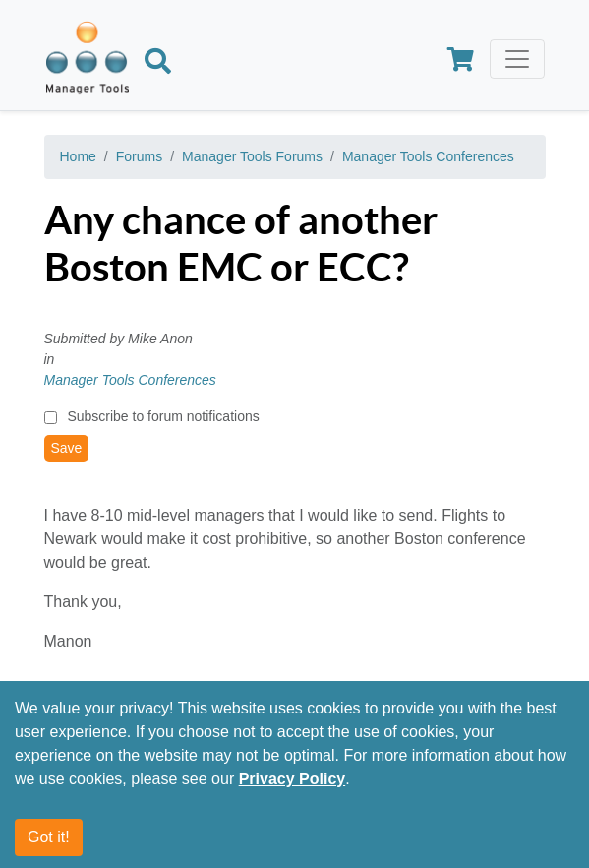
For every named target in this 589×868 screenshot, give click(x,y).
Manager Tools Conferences (428, 156)
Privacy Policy (293, 779)
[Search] (158, 64)
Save (67, 448)
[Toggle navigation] (517, 59)
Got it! (49, 837)
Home (78, 156)
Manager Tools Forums (252, 156)
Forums (139, 156)
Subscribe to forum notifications (163, 416)
